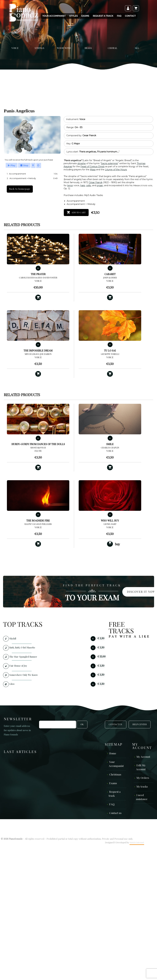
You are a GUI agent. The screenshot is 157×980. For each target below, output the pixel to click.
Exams (85, 16)
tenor (70, 185)
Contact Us (116, 725)
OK (82, 725)
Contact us (115, 813)
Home (113, 754)
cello (89, 185)
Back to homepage (20, 189)
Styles (74, 16)
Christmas (115, 775)
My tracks (142, 787)
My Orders (143, 778)
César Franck (96, 182)
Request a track (103, 16)
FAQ (119, 16)
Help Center (140, 725)
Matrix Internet (137, 843)
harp (83, 185)
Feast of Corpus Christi (93, 166)
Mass (93, 170)
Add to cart (78, 213)
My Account (143, 757)
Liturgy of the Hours (116, 170)
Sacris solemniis (109, 163)
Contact (130, 16)
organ (100, 185)
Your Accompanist (54, 16)
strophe (82, 163)
